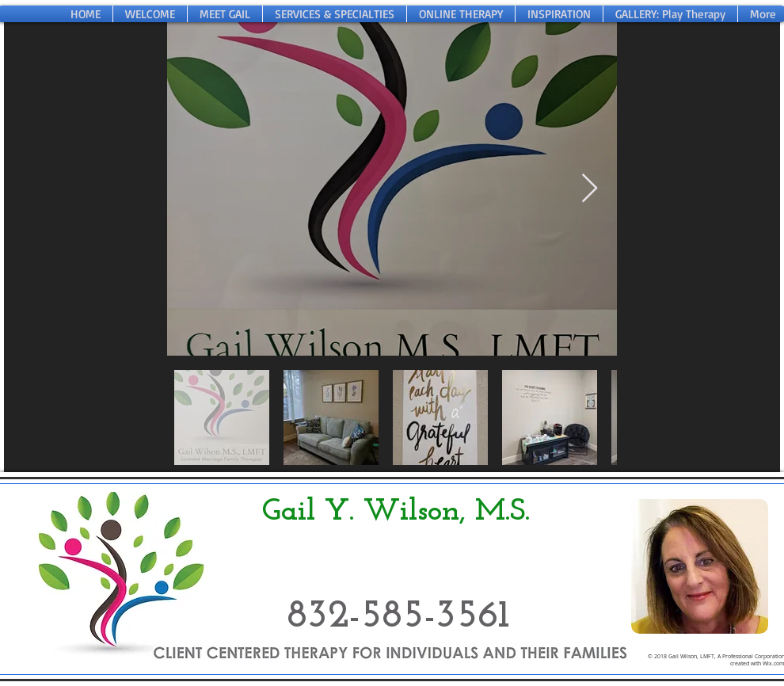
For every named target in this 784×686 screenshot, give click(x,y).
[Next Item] (590, 189)
